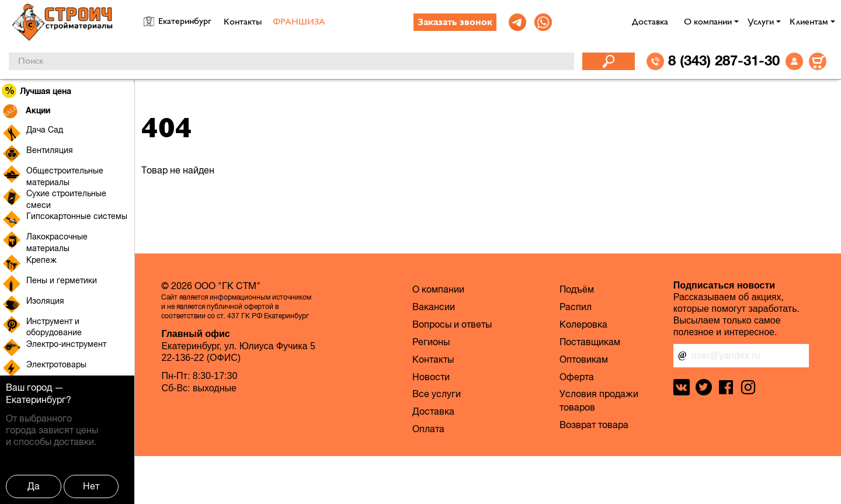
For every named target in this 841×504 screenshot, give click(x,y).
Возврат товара (594, 425)
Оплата (428, 429)
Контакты (243, 22)
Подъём (577, 289)
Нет (91, 486)
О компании (708, 22)
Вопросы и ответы (452, 324)
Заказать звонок (455, 23)
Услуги (761, 22)
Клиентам (809, 22)
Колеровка (583, 324)
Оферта (577, 377)
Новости (431, 377)
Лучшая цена (37, 91)
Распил (576, 307)
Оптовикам (584, 359)
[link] (517, 22)
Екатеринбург (36, 399)
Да (34, 486)
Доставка (650, 22)
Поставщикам (590, 342)
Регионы (431, 342)
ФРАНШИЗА (299, 22)
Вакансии (434, 307)
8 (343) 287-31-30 (724, 60)
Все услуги (437, 394)
